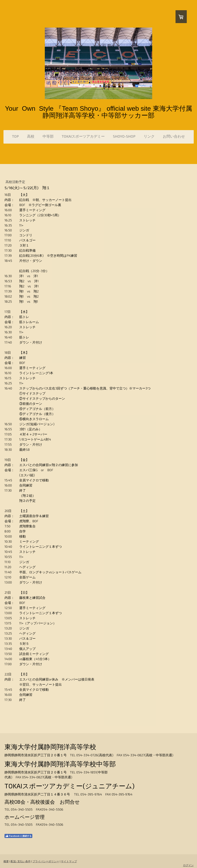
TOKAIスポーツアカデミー (83, 136)
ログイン (188, 865)
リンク (149, 136)
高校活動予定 (17, 182)
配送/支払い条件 (21, 861)
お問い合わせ (174, 136)
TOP (15, 136)
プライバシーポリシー (46, 861)
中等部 (48, 136)
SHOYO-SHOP (124, 136)
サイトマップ (69, 861)
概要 (6, 861)
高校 (31, 136)
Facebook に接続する (18, 836)
